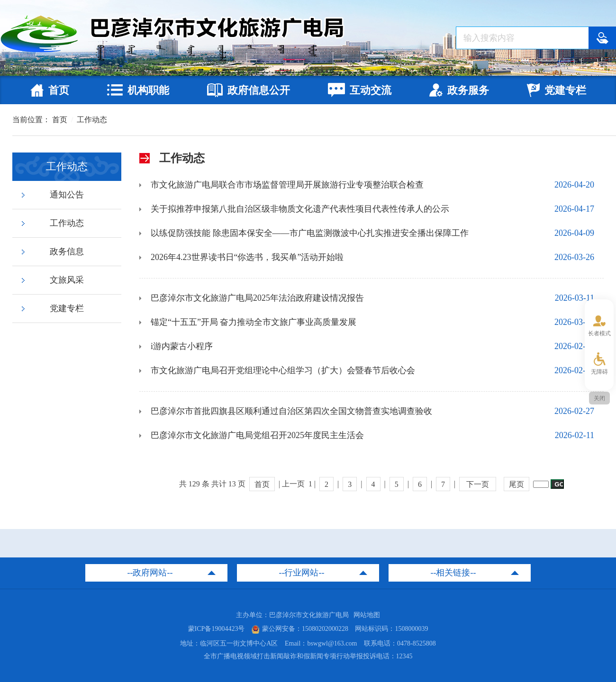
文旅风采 (67, 280)
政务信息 (67, 251)
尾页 (516, 484)
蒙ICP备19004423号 (217, 629)
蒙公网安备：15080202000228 (300, 629)
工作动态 (92, 120)
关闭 (599, 398)
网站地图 (367, 615)
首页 (60, 120)
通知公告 (67, 195)
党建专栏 (67, 308)
